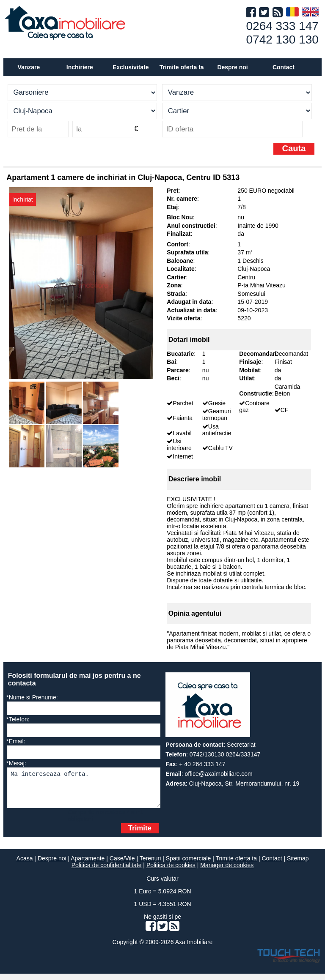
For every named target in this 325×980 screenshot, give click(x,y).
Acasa (25, 865)
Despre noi (52, 865)
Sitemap (298, 865)
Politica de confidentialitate (107, 871)
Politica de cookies (171, 871)
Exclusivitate (131, 67)
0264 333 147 (282, 26)
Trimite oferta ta (182, 67)
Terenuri (150, 865)
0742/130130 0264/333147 (225, 754)
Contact (284, 67)
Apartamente (88, 865)
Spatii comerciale (189, 865)
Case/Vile (122, 865)
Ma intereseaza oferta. (84, 791)
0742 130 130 (282, 40)
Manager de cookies (227, 871)
